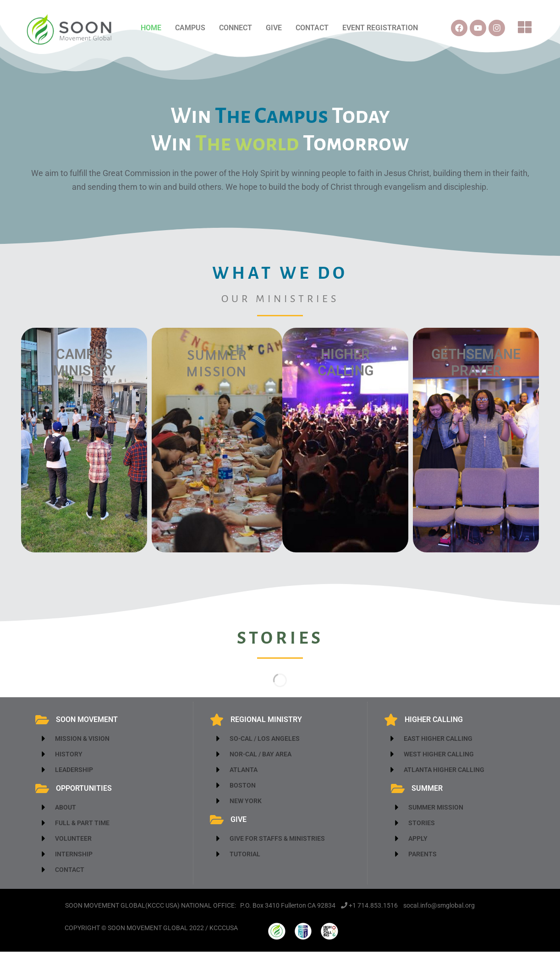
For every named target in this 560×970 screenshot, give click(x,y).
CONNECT (236, 28)
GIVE (274, 28)
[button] (525, 28)
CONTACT (312, 28)
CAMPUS (190, 28)
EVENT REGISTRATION (380, 28)
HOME (151, 28)
